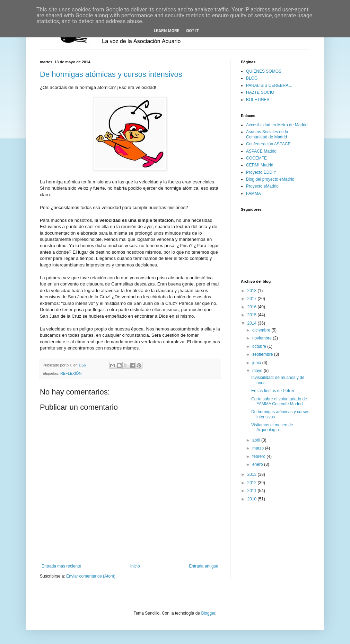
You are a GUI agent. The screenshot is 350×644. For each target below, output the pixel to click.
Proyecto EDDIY (261, 172)
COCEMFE (256, 158)
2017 (253, 299)
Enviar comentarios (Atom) (91, 576)
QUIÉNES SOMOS (264, 71)
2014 (253, 323)
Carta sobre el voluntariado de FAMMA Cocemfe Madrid (279, 401)
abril (257, 440)
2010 (253, 499)
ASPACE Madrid (261, 151)
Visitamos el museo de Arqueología (272, 427)
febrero (259, 456)
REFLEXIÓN (71, 373)
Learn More (167, 31)
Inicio (135, 566)
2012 (253, 483)
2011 (253, 491)
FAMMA (253, 193)
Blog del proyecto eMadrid (270, 179)
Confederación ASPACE (268, 144)
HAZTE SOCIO (260, 92)
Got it (192, 31)
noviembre (262, 338)
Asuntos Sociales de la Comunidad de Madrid (267, 134)
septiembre (263, 354)
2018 (253, 291)
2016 (253, 307)
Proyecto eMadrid (262, 186)
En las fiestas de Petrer (273, 391)
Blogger (208, 613)
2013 (253, 474)
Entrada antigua (204, 566)
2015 (253, 315)
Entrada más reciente (61, 566)
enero (258, 464)
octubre (260, 346)
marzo (259, 448)
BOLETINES (258, 100)
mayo (258, 371)
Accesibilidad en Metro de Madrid (277, 125)
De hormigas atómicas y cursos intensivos (111, 74)
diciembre (262, 330)
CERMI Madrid (260, 165)
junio (257, 363)
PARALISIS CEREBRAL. (269, 85)
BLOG (252, 78)
